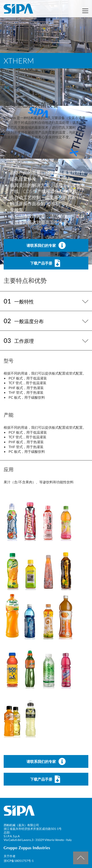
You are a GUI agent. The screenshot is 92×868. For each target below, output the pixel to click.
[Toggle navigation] (84, 11)
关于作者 (10, 856)
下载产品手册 (46, 263)
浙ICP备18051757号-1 (19, 861)
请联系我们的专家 (46, 245)
